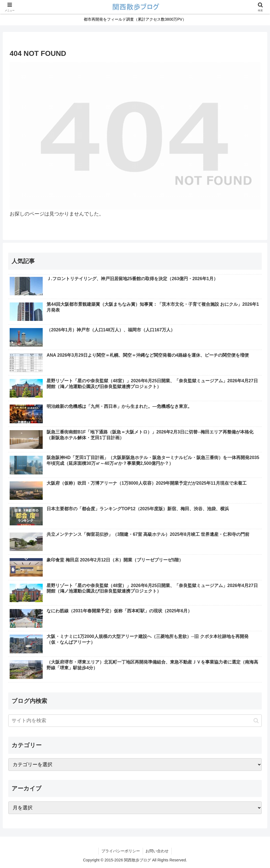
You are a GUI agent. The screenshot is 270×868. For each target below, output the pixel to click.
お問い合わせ (157, 851)
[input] (135, 721)
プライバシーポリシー (121, 851)
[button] (256, 721)
